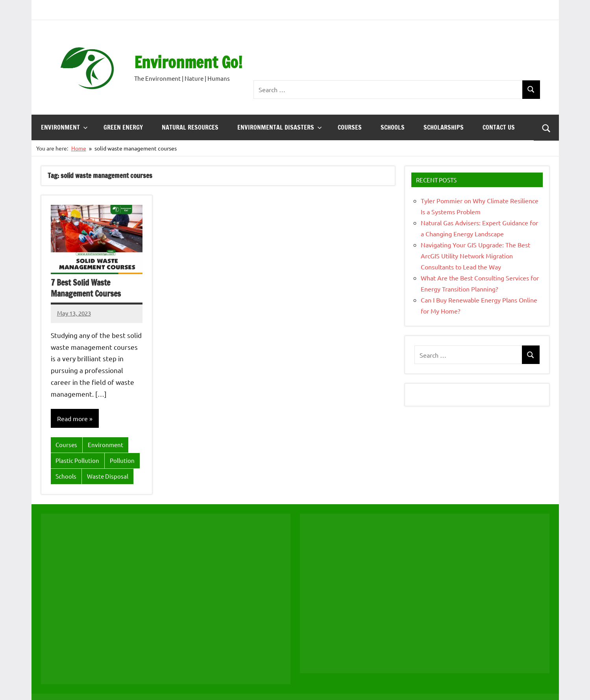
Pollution (122, 460)
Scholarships (444, 127)
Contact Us (499, 127)
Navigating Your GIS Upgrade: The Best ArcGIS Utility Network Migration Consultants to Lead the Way (475, 256)
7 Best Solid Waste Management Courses (86, 288)
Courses (350, 127)
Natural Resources (190, 127)
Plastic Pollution (77, 460)
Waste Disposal (108, 476)
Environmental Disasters (280, 127)
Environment (64, 127)
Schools (393, 127)
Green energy (123, 127)
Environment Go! (188, 62)
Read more (72, 418)
